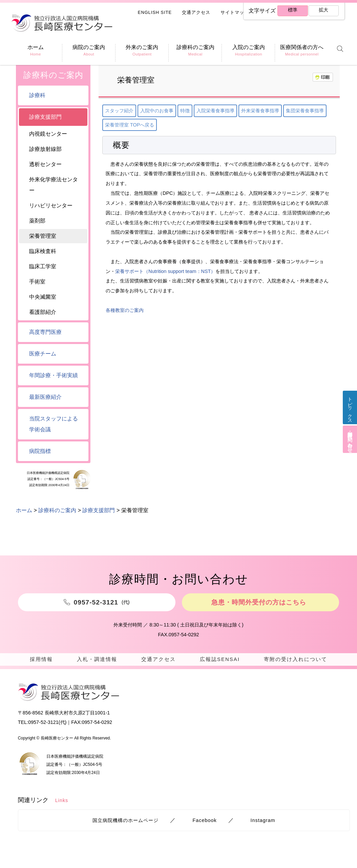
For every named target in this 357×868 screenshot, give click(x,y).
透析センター (45, 164)
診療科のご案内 (53, 75)
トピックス (349, 411)
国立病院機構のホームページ (125, 823)
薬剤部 (37, 221)
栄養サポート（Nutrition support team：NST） (165, 271)
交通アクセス (196, 12)
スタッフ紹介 (119, 111)
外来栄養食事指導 (260, 111)
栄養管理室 (43, 236)
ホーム (24, 510)
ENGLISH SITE (155, 12)
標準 (292, 11)
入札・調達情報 (96, 659)
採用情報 (41, 659)
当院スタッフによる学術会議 (54, 424)
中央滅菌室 (43, 297)
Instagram (263, 823)
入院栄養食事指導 (215, 111)
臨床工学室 (43, 266)
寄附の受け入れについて (295, 659)
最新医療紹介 (45, 397)
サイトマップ (235, 12)
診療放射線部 (45, 149)
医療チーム (43, 354)
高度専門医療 (45, 332)
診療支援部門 (45, 117)
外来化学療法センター (54, 185)
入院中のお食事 (157, 111)
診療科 (37, 95)
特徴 (185, 111)
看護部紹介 (43, 312)
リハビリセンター (51, 205)
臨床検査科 (43, 251)
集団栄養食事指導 (305, 111)
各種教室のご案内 (125, 310)
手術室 (37, 282)
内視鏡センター (48, 134)
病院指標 (40, 451)
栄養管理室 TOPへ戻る (130, 125)
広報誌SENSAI (219, 659)
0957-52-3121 (43, 725)
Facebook (204, 823)
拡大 (323, 11)
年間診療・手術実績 (54, 375)
